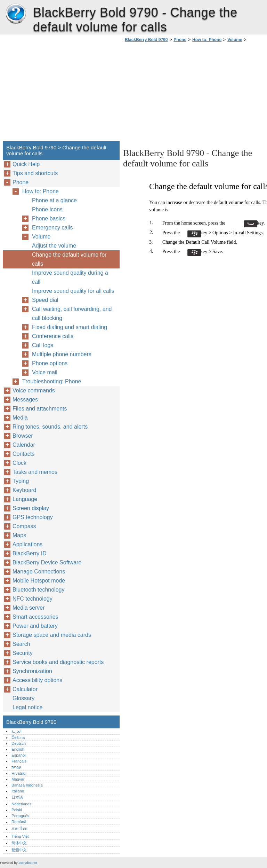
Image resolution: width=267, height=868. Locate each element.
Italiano (18, 791)
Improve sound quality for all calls (73, 291)
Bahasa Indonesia (27, 785)
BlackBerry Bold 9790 (16, 14)
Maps (19, 535)
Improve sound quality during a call (70, 277)
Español (18, 755)
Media (20, 418)
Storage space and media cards (52, 635)
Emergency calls (52, 228)
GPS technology (33, 517)
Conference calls (53, 336)
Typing (21, 481)
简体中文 (19, 843)
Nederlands (21, 804)
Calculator (25, 689)
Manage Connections (39, 572)
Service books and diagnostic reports (58, 662)
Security (23, 653)
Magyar (18, 779)
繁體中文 (19, 850)
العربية (17, 731)
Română (19, 822)
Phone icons (47, 209)
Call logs (43, 345)
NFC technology (33, 599)
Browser (23, 436)
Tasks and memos (35, 472)
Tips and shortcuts (35, 173)
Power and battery (35, 626)
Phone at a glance (54, 200)
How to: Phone (207, 40)
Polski (17, 810)
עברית (16, 767)
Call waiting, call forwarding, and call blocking (72, 314)
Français (19, 761)
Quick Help (26, 164)
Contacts (23, 454)
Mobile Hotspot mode (39, 581)
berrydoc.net (28, 863)
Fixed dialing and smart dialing (70, 327)
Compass (24, 526)
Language (25, 499)
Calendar (24, 445)
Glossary (23, 698)
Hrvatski (18, 773)
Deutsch (19, 743)
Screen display (31, 508)
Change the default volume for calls (69, 259)
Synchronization (32, 671)
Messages (25, 400)
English (18, 749)
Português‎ (20, 816)
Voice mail (45, 372)
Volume (235, 40)
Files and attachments (40, 409)
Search (21, 644)
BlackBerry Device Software (47, 562)
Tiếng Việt (20, 836)
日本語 (17, 797)
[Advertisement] (181, 94)
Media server (29, 608)
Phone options (50, 363)
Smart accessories (35, 617)
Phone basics (49, 218)
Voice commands (34, 390)
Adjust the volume (54, 246)
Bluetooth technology (38, 590)
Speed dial (45, 300)
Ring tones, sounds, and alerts (50, 427)
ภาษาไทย (19, 829)
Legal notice (27, 707)
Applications (27, 544)
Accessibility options (37, 680)
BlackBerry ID (30, 553)
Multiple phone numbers (62, 354)
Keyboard (25, 490)
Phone (180, 40)
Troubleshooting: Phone (52, 381)
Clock (19, 463)
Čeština (18, 737)
